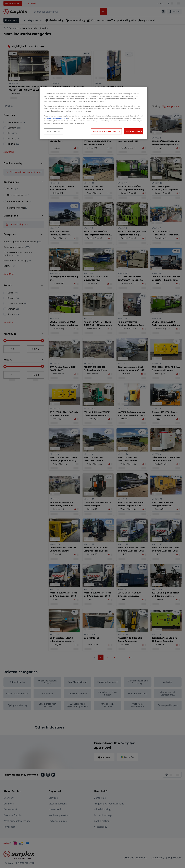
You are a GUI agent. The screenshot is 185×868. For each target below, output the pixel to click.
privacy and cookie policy (57, 118)
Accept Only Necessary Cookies (106, 131)
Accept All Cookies (134, 131)
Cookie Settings (53, 131)
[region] (94, 113)
